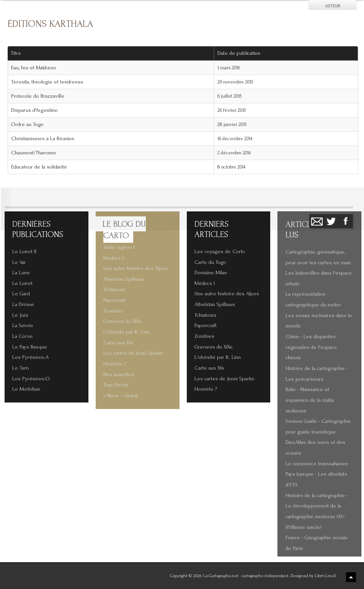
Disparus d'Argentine (34, 110)
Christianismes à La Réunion (43, 139)
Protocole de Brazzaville (38, 96)
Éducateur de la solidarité (39, 167)
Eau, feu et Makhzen (33, 68)
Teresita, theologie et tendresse (47, 82)
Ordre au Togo (27, 124)
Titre (16, 53)
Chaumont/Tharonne (34, 153)
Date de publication (242, 53)
